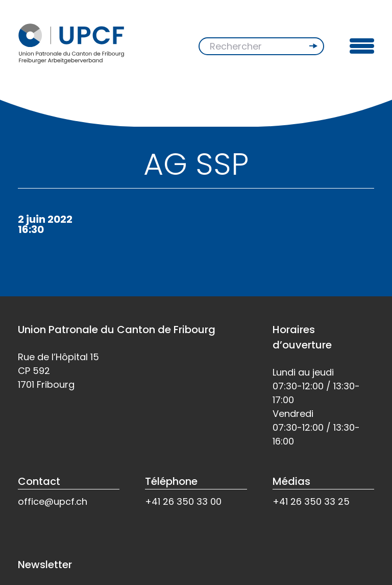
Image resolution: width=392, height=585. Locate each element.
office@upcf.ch (53, 501)
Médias (291, 481)
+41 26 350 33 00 (183, 501)
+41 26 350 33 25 (311, 501)
